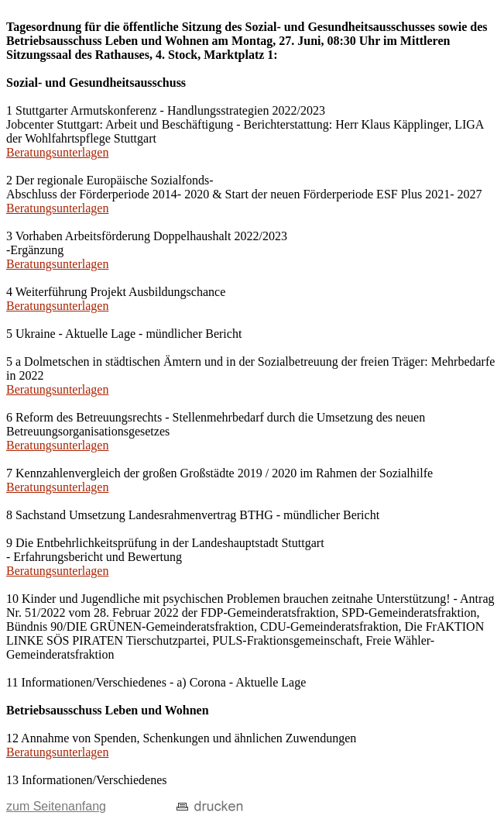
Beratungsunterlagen (57, 152)
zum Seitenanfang (56, 806)
